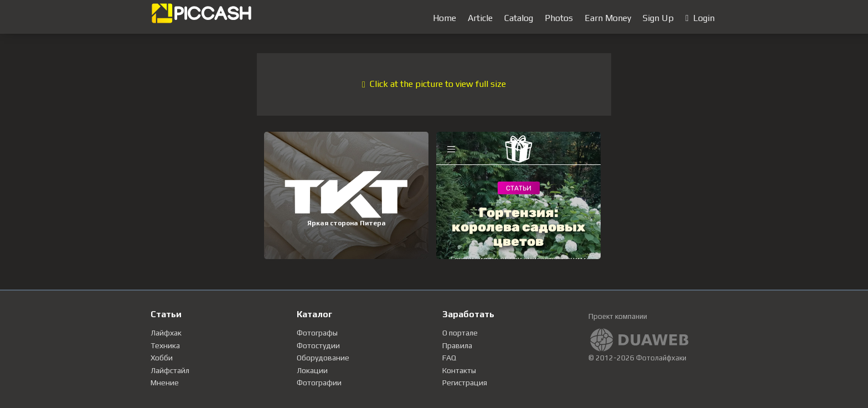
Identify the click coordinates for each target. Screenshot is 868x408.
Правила (457, 345)
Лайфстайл (170, 370)
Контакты (459, 370)
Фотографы (317, 333)
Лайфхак (166, 333)
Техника (165, 345)
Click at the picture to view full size (434, 84)
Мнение (165, 383)
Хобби (162, 358)
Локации (312, 370)
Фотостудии (318, 345)
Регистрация (465, 383)
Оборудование (323, 358)
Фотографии (319, 383)
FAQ (449, 358)
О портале (460, 333)
